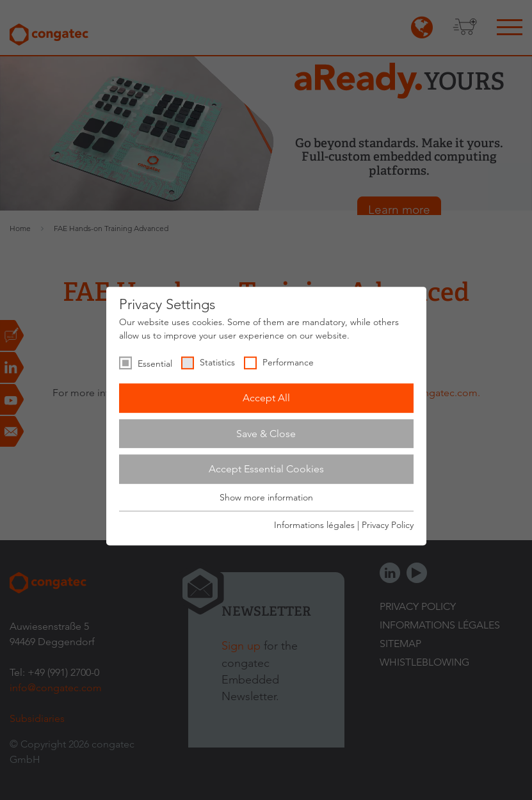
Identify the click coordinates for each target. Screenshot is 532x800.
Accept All (266, 398)
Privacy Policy (388, 525)
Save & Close (266, 434)
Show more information (266, 497)
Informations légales (314, 525)
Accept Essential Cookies (266, 469)
